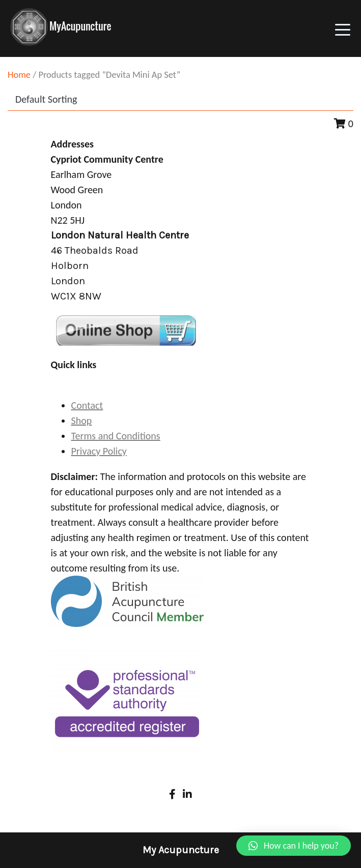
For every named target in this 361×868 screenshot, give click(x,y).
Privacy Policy (99, 451)
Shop (82, 421)
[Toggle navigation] (343, 28)
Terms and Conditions (116, 436)
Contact (87, 405)
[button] (294, 846)
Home (19, 74)
